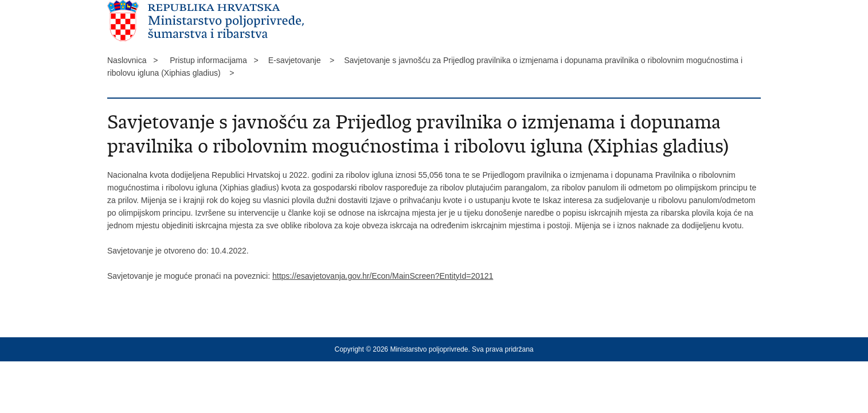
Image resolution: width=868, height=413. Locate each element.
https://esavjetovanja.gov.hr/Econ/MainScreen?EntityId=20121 (383, 276)
